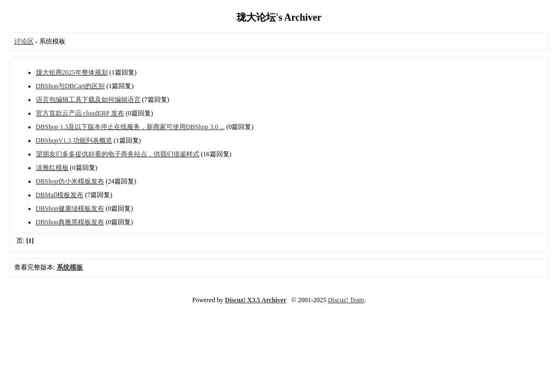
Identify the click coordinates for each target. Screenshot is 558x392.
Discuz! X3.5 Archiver (256, 300)
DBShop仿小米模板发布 (70, 181)
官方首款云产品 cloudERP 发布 (80, 113)
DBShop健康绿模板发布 (70, 209)
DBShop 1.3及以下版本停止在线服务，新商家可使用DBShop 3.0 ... (131, 127)
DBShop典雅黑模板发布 (70, 222)
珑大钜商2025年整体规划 (72, 72)
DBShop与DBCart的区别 (71, 86)
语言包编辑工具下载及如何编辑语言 (88, 100)
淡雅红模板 (52, 168)
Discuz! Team (346, 300)
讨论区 (24, 41)
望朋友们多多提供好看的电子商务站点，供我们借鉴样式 (118, 154)
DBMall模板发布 (60, 195)
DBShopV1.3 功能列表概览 (74, 140)
